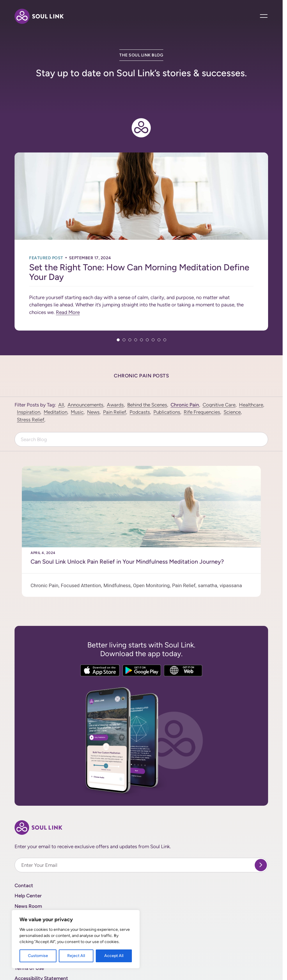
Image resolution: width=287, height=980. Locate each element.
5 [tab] (141, 311)
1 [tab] (118, 311)
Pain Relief (115, 383)
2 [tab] (124, 311)
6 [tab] (147, 311)
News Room (28, 877)
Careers (23, 898)
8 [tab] (159, 311)
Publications (167, 383)
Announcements (85, 376)
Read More (68, 283)
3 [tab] (130, 311)
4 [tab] (136, 311)
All (61, 376)
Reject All (76, 956)
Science (232, 383)
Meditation (55, 383)
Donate (23, 887)
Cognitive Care (219, 376)
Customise (38, 956)
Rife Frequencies (202, 383)
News (93, 383)
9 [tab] (165, 311)
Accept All (114, 956)
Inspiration (29, 383)
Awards (115, 376)
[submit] (261, 836)
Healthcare (251, 376)
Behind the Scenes (147, 376)
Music (77, 383)
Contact (24, 856)
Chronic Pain (185, 376)
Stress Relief (31, 390)
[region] (76, 939)
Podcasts (140, 383)
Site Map (24, 908)
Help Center (28, 867)
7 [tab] (153, 311)
